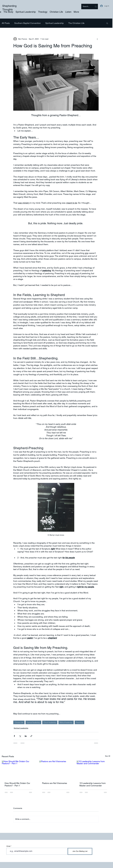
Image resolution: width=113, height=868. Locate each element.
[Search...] (86, 7)
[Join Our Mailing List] (80, 851)
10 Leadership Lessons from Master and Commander (93, 784)
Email (8, 846)
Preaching (79, 722)
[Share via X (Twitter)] (20, 736)
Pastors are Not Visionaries (55, 783)
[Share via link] (31, 736)
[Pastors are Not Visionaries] (56, 770)
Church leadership (50, 722)
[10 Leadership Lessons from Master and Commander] (93, 770)
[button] (107, 23)
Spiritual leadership (33, 722)
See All (108, 756)
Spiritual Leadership (54, 23)
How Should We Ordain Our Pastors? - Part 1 (17, 784)
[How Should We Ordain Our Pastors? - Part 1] (19, 770)
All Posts (6, 23)
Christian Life (19, 722)
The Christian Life (76, 23)
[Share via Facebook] (14, 736)
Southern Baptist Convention (28, 23)
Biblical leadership (66, 722)
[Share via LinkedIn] (26, 736)
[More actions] (97, 39)
